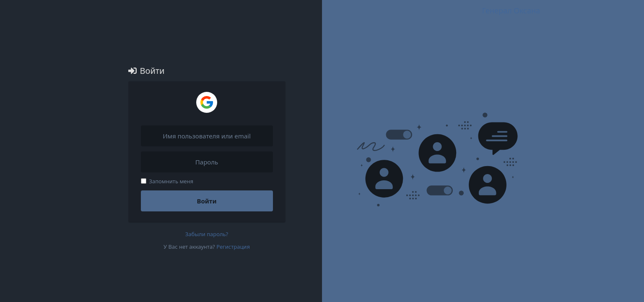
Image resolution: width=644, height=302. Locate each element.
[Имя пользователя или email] (207, 136)
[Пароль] (207, 162)
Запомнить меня (167, 181)
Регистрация (233, 247)
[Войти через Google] (207, 102)
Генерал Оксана (511, 10)
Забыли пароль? (207, 234)
